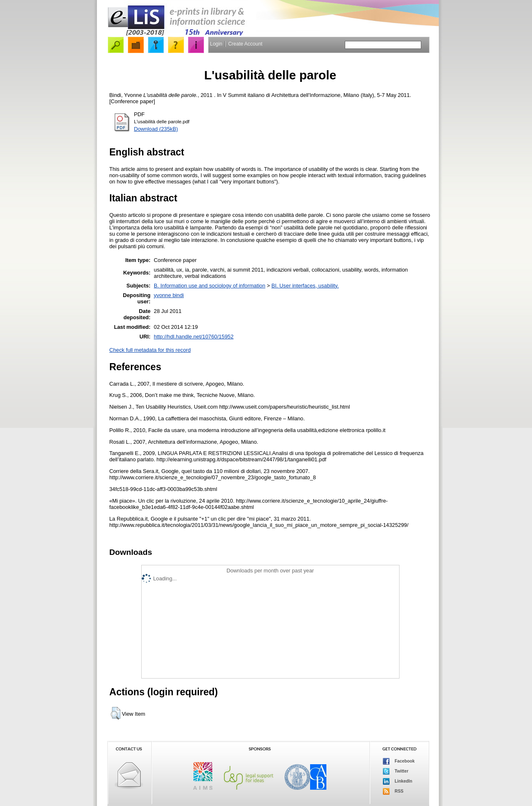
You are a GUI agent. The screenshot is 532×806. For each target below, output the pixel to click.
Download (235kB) (156, 129)
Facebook (399, 761)
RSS (393, 791)
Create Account (245, 44)
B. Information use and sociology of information (210, 286)
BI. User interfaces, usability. (305, 286)
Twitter (396, 771)
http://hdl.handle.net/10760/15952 (194, 337)
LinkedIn (398, 781)
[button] (116, 713)
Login (216, 44)
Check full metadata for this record (150, 350)
